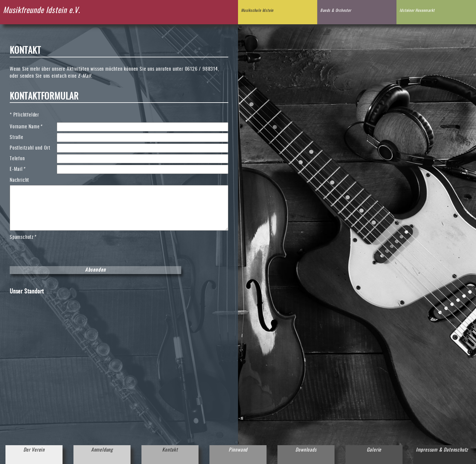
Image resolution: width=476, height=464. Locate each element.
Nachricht (19, 180)
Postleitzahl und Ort (30, 148)
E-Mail (20, 169)
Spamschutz (23, 237)
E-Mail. (85, 76)
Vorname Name (26, 126)
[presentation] (56, 253)
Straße (17, 137)
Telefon (17, 159)
